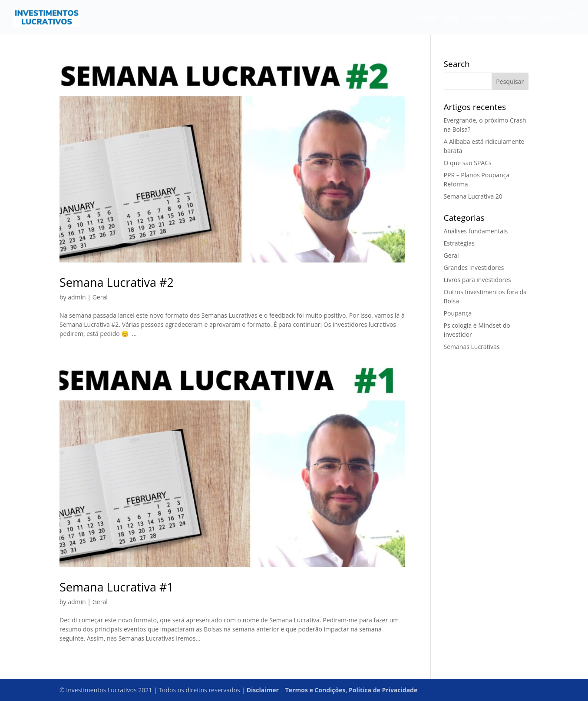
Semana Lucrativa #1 (117, 587)
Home (428, 18)
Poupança (458, 313)
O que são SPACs (468, 163)
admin (77, 297)
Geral (100, 297)
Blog (452, 18)
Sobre (548, 18)
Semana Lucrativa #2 (117, 282)
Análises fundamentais (476, 231)
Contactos (483, 18)
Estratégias (459, 243)
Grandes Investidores (474, 267)
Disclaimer (263, 690)
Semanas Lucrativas (472, 347)
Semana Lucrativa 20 (473, 196)
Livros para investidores (477, 280)
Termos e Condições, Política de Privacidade (351, 690)
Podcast (519, 18)
